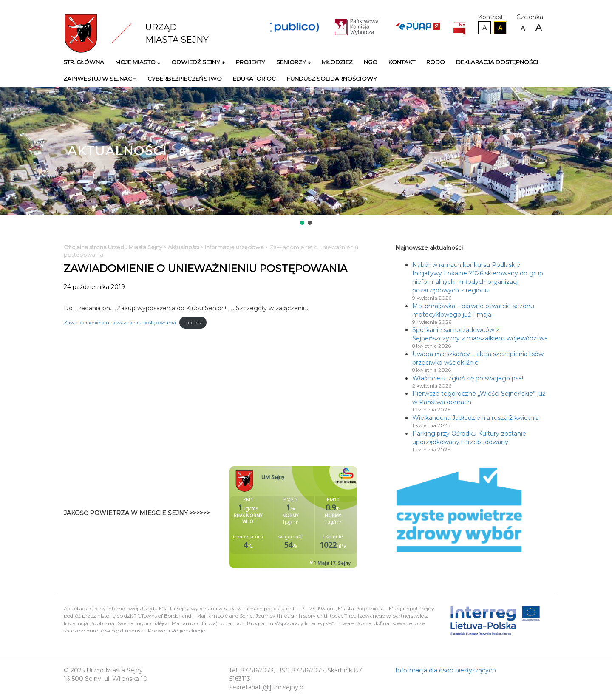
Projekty (251, 62)
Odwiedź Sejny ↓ (198, 62)
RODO (436, 62)
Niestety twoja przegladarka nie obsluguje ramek (314, 517)
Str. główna (84, 62)
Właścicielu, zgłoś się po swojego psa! (468, 378)
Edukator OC (254, 79)
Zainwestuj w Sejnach (100, 79)
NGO (371, 62)
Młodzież (337, 62)
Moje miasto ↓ (138, 62)
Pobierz (193, 323)
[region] (306, 157)
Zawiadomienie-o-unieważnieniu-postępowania (120, 323)
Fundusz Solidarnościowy (332, 79)
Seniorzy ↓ (293, 62)
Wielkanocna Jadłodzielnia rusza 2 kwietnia (476, 418)
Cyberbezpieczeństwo (185, 79)
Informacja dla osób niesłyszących (446, 670)
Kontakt (402, 62)
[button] (302, 223)
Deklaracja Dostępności (497, 62)
